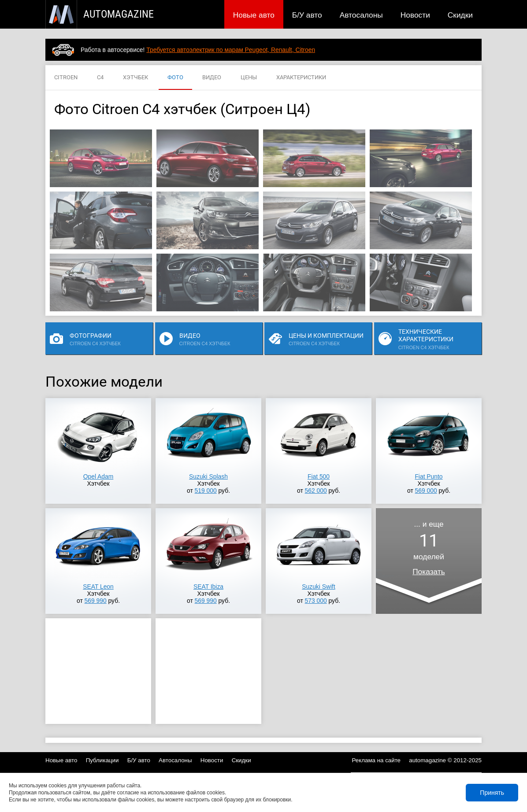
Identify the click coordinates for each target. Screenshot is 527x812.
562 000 (316, 491)
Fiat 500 (319, 476)
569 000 (426, 491)
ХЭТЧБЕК (135, 78)
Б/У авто (307, 15)
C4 (100, 78)
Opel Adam (98, 476)
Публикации (102, 760)
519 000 (206, 491)
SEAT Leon (98, 587)
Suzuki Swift (318, 587)
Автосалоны (361, 15)
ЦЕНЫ (249, 78)
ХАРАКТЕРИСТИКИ (301, 78)
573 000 (316, 601)
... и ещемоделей (429, 548)
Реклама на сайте (377, 760)
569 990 (96, 601)
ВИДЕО (212, 78)
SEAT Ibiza (208, 587)
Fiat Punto (429, 476)
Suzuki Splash (208, 476)
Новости (415, 15)
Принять (492, 793)
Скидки (460, 15)
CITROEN (66, 78)
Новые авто (254, 15)
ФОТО (175, 78)
